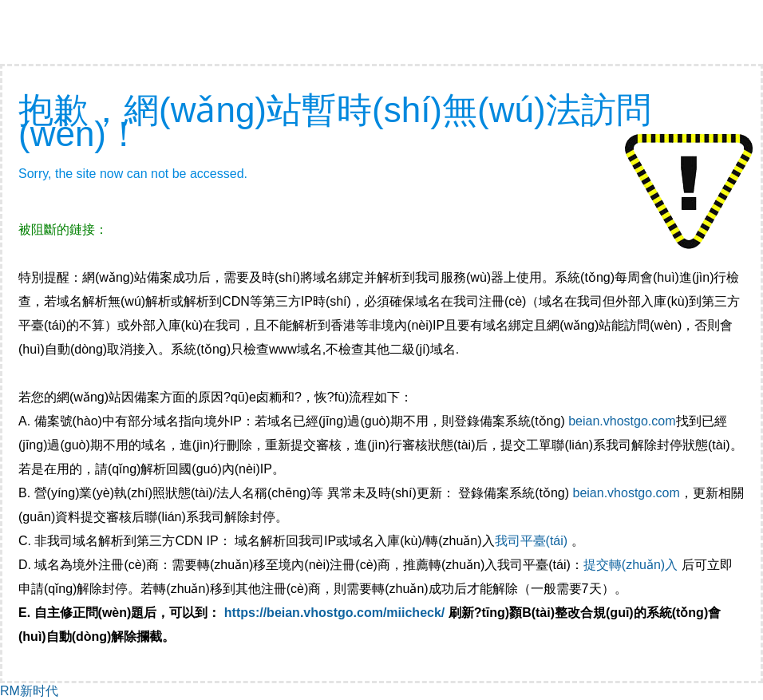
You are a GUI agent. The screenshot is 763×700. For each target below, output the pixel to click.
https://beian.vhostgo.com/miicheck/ (335, 613)
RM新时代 (29, 691)
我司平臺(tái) (533, 541)
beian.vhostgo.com (622, 421)
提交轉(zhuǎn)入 (631, 565)
